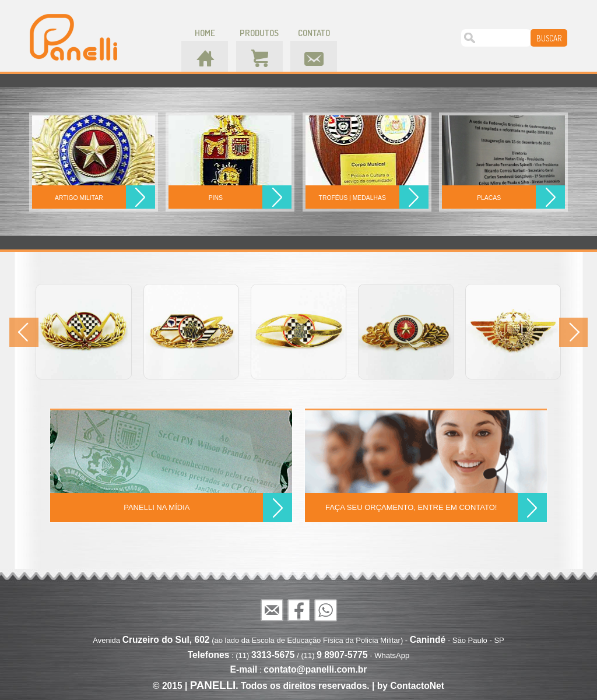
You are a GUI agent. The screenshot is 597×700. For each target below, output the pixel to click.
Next (573, 332)
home (205, 33)
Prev (24, 332)
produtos (259, 33)
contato (314, 33)
